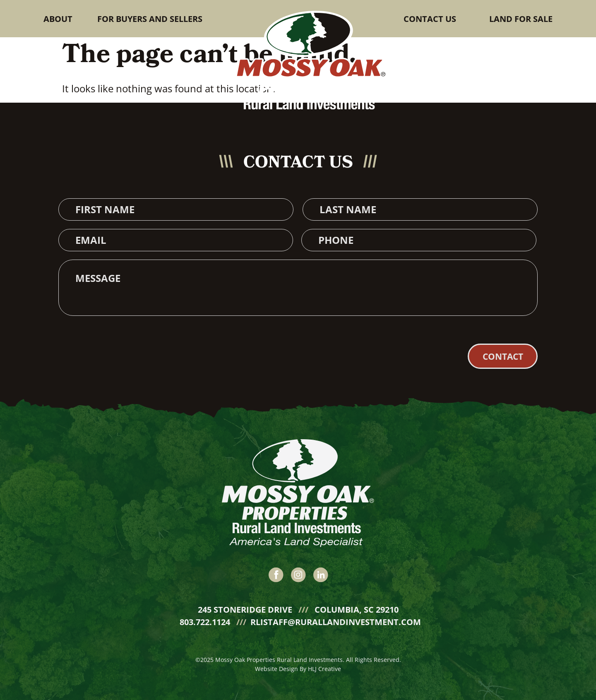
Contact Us (430, 19)
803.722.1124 (206, 620)
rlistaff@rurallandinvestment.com (336, 620)
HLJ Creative (324, 667)
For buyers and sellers (150, 19)
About (58, 19)
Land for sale (521, 19)
